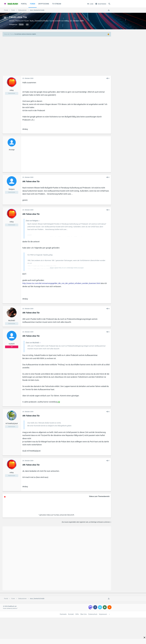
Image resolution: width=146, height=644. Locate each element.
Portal (24, 4)
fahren (21, 24)
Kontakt (71, 614)
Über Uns (83, 614)
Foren (33, 4)
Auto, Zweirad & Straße (39, 21)
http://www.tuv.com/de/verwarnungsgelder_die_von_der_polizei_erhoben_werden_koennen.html (61, 283)
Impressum (103, 614)
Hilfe (77, 614)
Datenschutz (93, 614)
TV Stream (57, 4)
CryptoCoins (44, 4)
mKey (67, 21)
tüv (27, 24)
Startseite (63, 614)
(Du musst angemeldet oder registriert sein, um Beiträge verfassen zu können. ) (86, 522)
